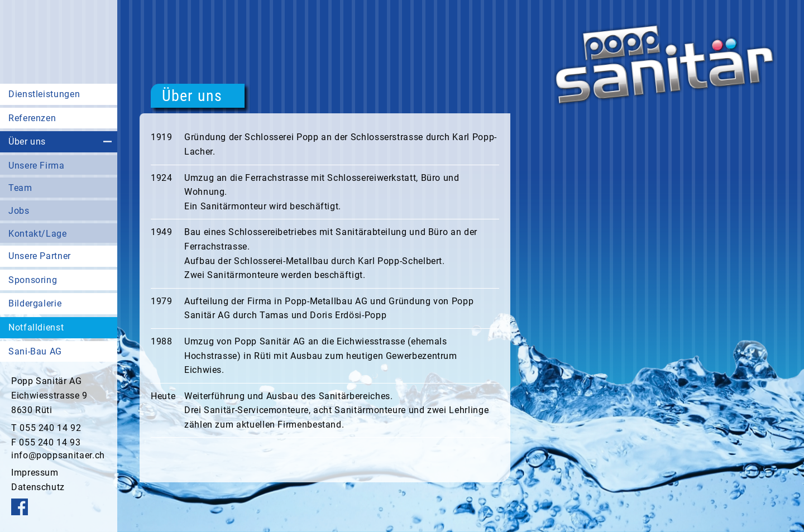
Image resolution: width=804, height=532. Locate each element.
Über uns (27, 142)
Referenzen (32, 118)
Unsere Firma (37, 166)
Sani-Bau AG (35, 351)
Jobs (19, 211)
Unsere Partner (40, 256)
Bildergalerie (35, 303)
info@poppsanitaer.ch (58, 455)
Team (20, 188)
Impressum (35, 473)
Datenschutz (38, 487)
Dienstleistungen (44, 94)
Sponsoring (33, 280)
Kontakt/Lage (38, 234)
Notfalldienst (36, 327)
